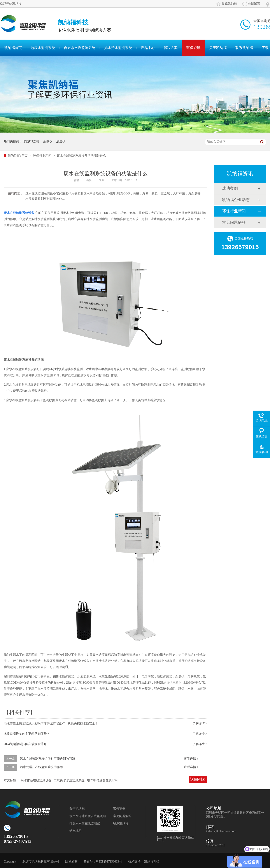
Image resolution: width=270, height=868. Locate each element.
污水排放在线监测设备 (36, 780)
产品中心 (148, 48)
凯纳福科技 (152, 862)
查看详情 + (191, 759)
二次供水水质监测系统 (69, 780)
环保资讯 (193, 48)
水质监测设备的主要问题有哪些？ (27, 734)
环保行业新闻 (43, 156)
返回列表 (198, 779)
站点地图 (75, 831)
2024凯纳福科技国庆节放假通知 (25, 744)
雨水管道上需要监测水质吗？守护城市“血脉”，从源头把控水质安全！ (51, 724)
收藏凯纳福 (229, 4)
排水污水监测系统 (118, 48)
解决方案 (171, 48)
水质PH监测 (31, 141)
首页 (25, 156)
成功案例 (230, 188)
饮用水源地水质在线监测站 (88, 816)
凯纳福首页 (13, 48)
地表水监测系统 (43, 48)
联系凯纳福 (244, 48)
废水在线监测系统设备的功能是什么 (81, 156)
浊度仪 (61, 141)
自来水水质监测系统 (80, 48)
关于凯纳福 (218, 48)
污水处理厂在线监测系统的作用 (41, 767)
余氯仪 (48, 141)
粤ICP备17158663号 (109, 862)
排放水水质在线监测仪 (85, 823)
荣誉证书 (119, 809)
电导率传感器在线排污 (102, 780)
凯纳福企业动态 (236, 200)
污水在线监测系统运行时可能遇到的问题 (47, 759)
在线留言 (254, 4)
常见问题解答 (234, 222)
